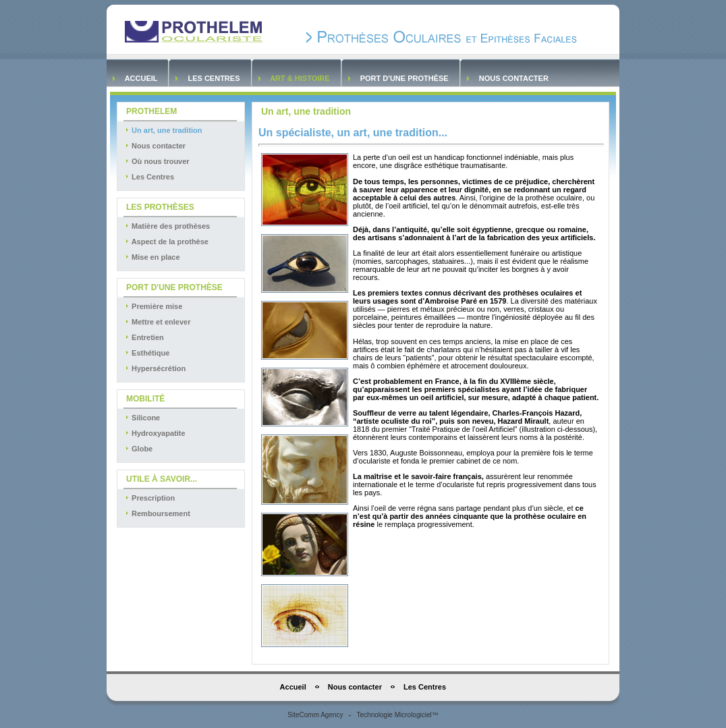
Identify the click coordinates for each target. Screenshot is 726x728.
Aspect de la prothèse (166, 242)
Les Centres (214, 78)
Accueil (141, 78)
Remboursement (157, 513)
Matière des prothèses (167, 226)
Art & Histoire (300, 78)
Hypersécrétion (155, 368)
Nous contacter (514, 78)
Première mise (153, 306)
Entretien (144, 337)
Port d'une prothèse (404, 78)
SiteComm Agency (315, 715)
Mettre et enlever (157, 322)
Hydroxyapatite (155, 433)
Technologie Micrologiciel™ (398, 715)
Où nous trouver (157, 161)
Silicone (142, 418)
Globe (138, 449)
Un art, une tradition (163, 130)
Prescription (149, 498)
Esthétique (147, 353)
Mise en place (152, 257)
